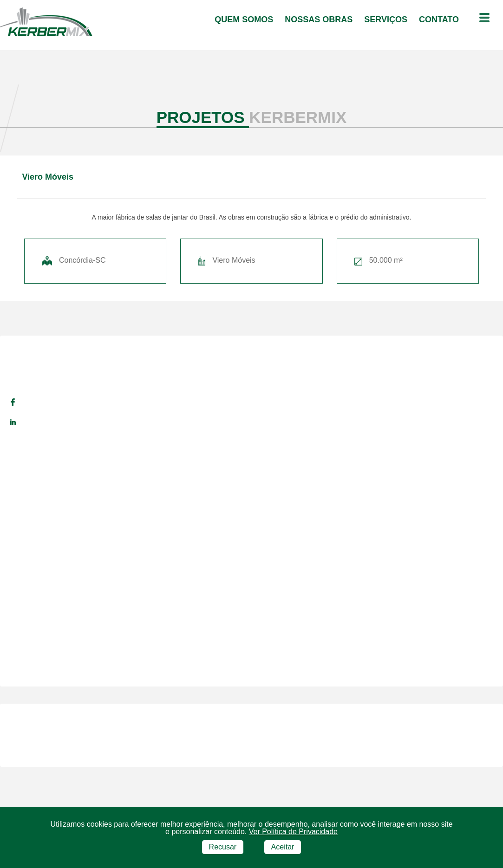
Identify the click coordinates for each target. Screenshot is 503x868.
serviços (387, 19)
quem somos (245, 19)
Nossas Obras (320, 19)
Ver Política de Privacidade (293, 832)
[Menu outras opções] (484, 19)
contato (440, 19)
